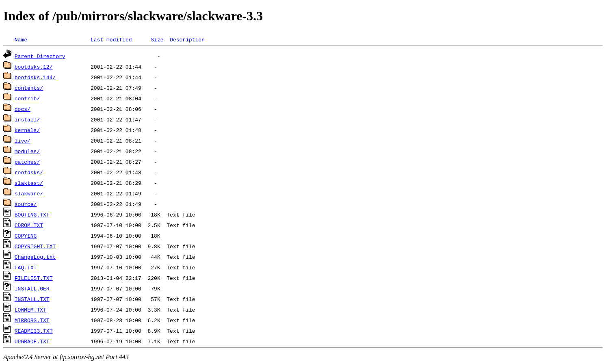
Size (157, 39)
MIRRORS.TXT (32, 320)
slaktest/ (29, 183)
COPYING (26, 236)
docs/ (23, 109)
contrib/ (27, 98)
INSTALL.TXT (32, 299)
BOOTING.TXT (32, 214)
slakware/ (29, 193)
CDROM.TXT (29, 225)
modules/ (27, 151)
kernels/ (27, 130)
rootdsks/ (29, 172)
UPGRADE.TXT (32, 341)
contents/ (29, 88)
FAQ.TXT (26, 267)
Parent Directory (40, 56)
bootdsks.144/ (35, 77)
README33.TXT (34, 331)
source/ (26, 204)
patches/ (27, 162)
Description (187, 39)
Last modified (111, 39)
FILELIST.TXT (34, 278)
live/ (23, 141)
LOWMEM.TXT (30, 310)
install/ (27, 119)
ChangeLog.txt (35, 257)
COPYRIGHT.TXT (35, 246)
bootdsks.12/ (34, 67)
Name (21, 39)
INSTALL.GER (32, 288)
